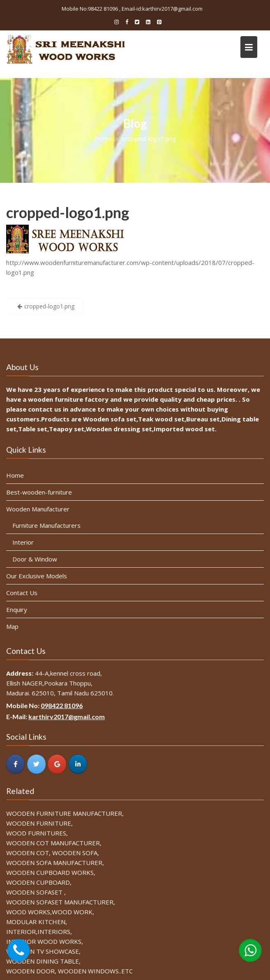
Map (14, 626)
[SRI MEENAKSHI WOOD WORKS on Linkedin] (78, 764)
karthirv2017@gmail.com (68, 717)
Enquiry (18, 609)
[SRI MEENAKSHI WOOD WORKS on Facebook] (17, 764)
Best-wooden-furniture (40, 493)
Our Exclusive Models (38, 575)
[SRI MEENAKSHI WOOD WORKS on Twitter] (37, 764)
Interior (24, 542)
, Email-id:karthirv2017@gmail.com (161, 9)
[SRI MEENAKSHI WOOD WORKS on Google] (58, 764)
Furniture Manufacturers (48, 526)
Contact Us (23, 592)
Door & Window (36, 559)
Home (16, 476)
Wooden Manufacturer (39, 510)
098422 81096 (63, 706)
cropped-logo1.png (68, 212)
